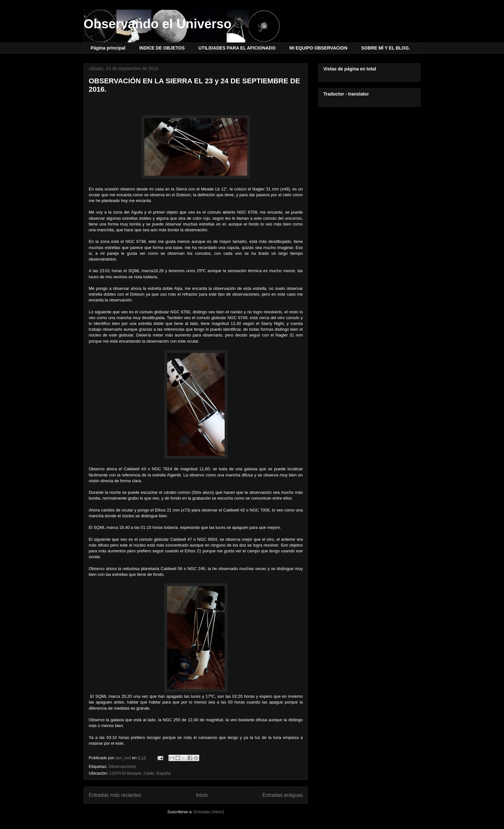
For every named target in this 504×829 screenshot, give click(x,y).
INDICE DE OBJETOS (162, 48)
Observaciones (122, 766)
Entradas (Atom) (209, 812)
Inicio (202, 795)
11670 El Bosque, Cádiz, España (140, 773)
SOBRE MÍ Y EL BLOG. (386, 48)
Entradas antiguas (283, 795)
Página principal (108, 48)
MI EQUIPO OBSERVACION (318, 48)
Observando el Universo (157, 24)
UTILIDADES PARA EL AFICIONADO (237, 48)
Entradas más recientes (115, 795)
